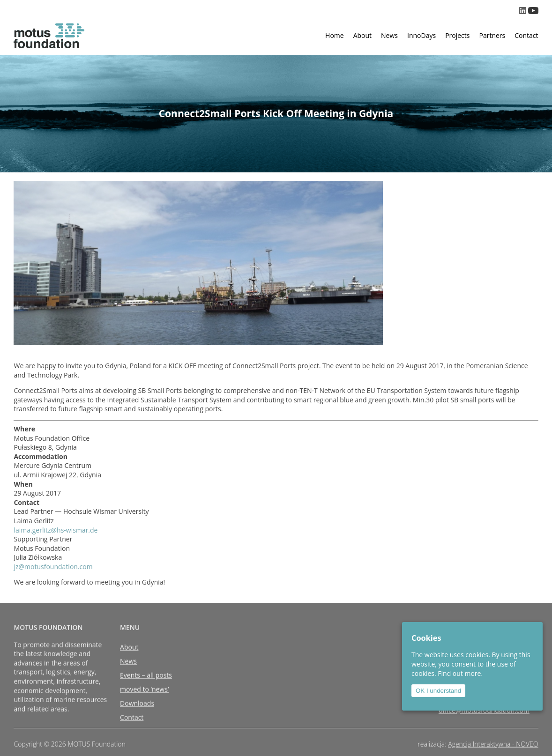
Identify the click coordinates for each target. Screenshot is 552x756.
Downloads (137, 717)
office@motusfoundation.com (484, 724)
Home (335, 35)
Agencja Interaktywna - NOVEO (493, 747)
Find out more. (460, 673)
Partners (492, 35)
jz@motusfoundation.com (53, 567)
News (389, 35)
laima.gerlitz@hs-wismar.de (56, 530)
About (362, 35)
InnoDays (421, 35)
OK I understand (438, 691)
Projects (457, 35)
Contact (526, 35)
